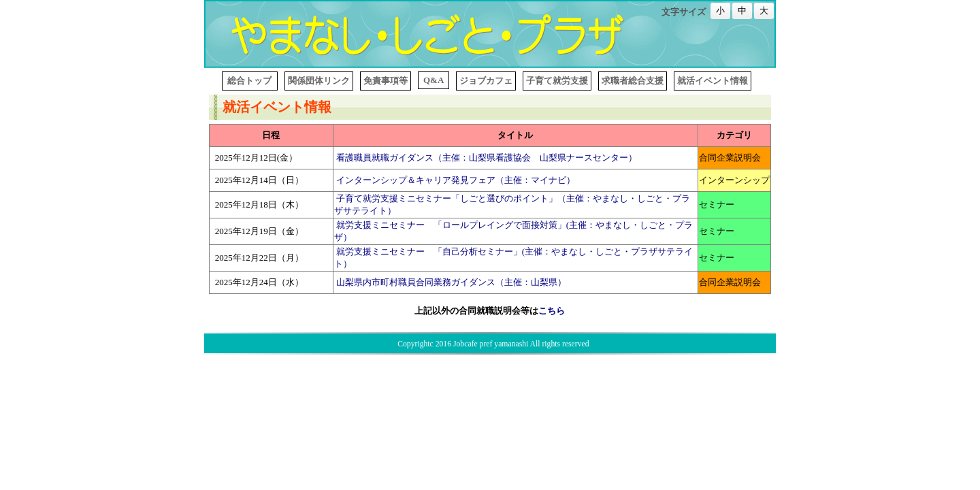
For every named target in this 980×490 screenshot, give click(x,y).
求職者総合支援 (633, 81)
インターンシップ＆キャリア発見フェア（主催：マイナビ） (456, 180)
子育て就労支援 (557, 81)
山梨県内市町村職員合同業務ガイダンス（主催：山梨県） (451, 282)
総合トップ (250, 81)
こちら (552, 311)
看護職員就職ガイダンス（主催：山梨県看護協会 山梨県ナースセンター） (487, 158)
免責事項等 (386, 81)
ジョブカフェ (486, 81)
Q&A (434, 80)
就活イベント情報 (713, 81)
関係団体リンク (319, 81)
